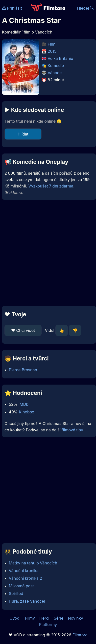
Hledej (85, 8)
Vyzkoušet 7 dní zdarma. (51, 186)
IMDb (24, 404)
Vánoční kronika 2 (26, 578)
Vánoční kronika (24, 571)
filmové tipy (72, 430)
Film (52, 44)
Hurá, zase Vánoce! (27, 601)
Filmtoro (80, 635)
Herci (44, 618)
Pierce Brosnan (23, 370)
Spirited (16, 593)
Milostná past (21, 586)
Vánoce (55, 73)
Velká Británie (60, 58)
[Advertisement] (47, 253)
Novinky (75, 618)
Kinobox (26, 412)
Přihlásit (12, 8)
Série (59, 618)
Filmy (30, 618)
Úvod (15, 618)
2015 (52, 51)
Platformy (48, 625)
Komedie (56, 66)
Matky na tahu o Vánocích (33, 563)
